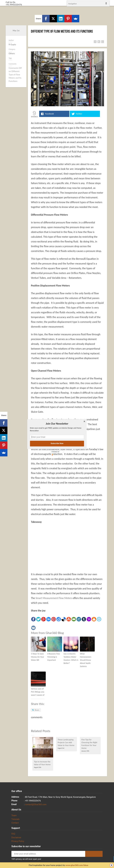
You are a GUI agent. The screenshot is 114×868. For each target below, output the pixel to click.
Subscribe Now (57, 444)
